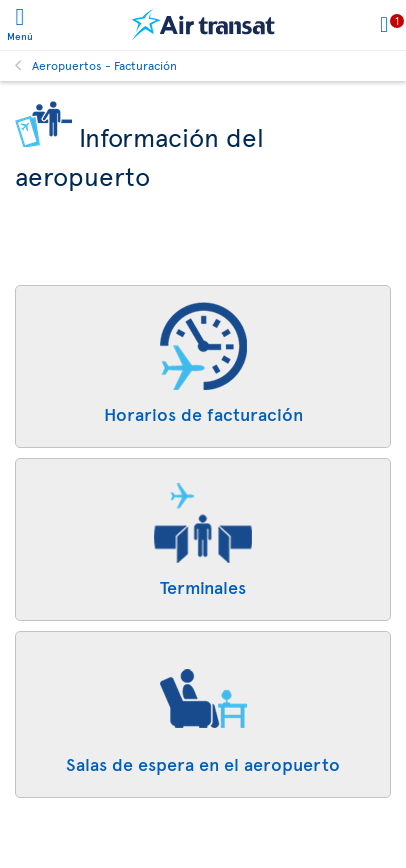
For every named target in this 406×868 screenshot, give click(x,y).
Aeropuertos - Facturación (104, 65)
